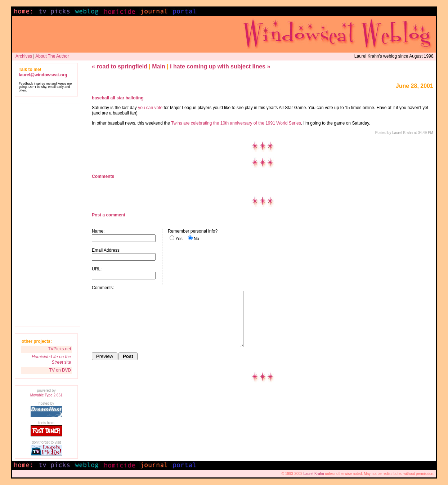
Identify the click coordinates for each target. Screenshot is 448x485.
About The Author (52, 56)
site (51, 360)
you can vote (150, 108)
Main (158, 66)
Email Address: (106, 250)
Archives (24, 56)
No (196, 239)
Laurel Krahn (313, 474)
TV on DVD (60, 370)
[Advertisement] (48, 215)
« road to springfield (120, 66)
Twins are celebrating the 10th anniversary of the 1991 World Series (236, 123)
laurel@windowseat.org (43, 75)
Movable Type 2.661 (46, 395)
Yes (179, 239)
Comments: (103, 288)
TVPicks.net (59, 349)
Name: (98, 231)
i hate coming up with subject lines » (220, 66)
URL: (97, 269)
